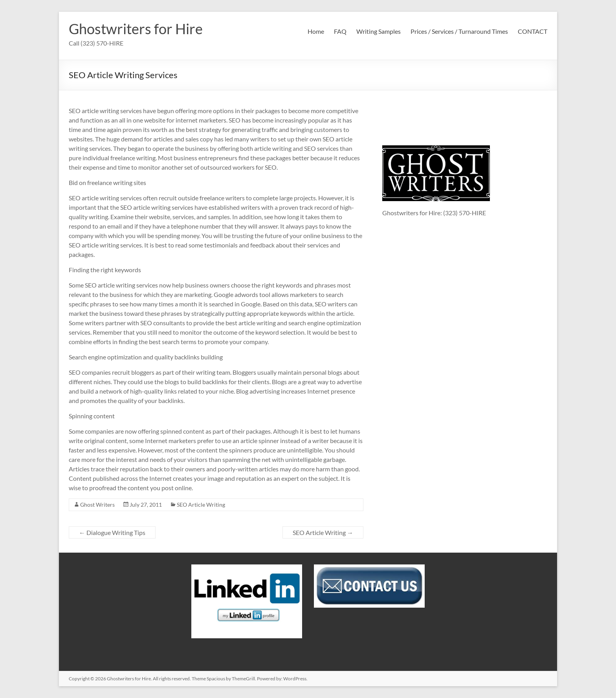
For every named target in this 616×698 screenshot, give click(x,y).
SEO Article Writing (201, 505)
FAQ (340, 31)
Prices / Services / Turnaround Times (459, 31)
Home (316, 31)
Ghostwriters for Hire (136, 29)
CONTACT (533, 31)
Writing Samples (379, 31)
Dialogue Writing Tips (112, 532)
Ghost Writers (97, 505)
